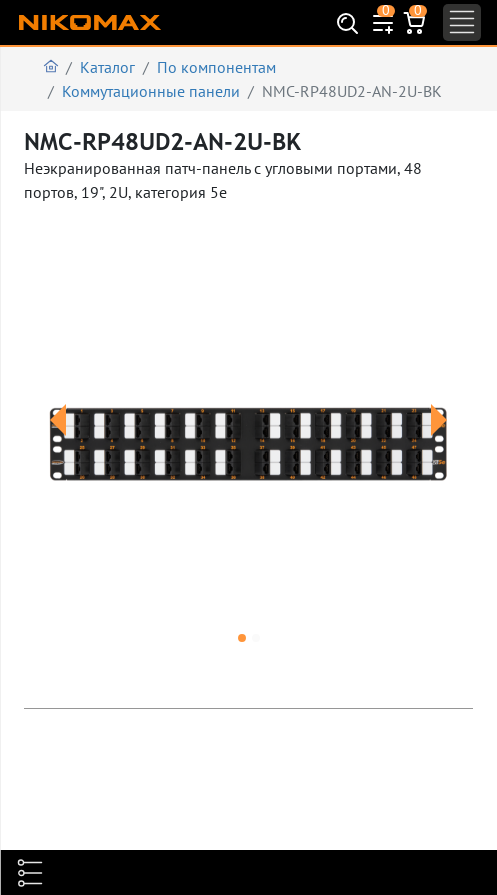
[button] (57, 444)
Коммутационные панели (151, 91)
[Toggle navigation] (462, 22)
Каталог (107, 67)
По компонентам (216, 67)
